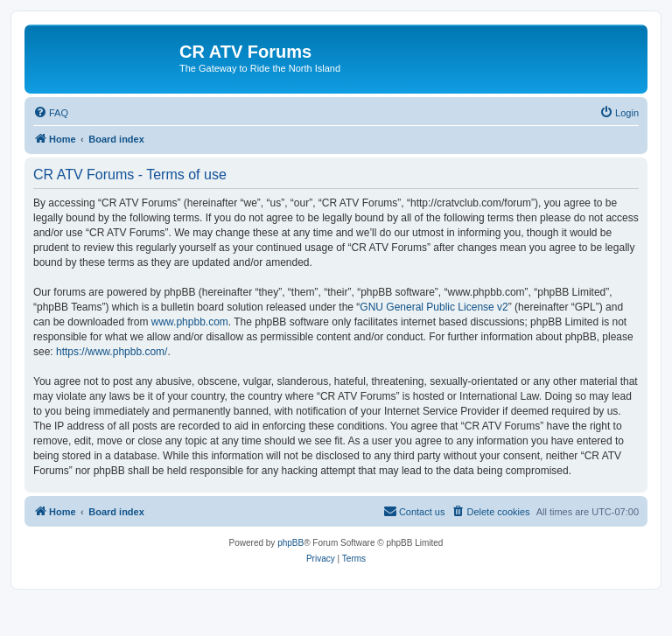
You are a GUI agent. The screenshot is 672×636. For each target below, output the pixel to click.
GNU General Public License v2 (434, 307)
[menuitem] (51, 113)
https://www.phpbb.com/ (112, 352)
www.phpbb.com (190, 322)
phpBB (290, 543)
